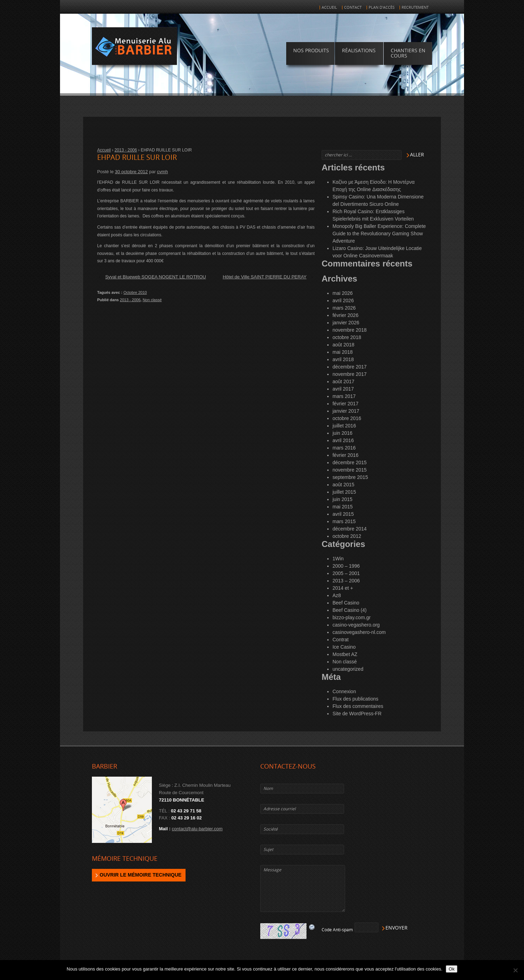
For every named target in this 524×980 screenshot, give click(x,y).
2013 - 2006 (126, 150)
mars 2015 (344, 521)
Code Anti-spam (337, 930)
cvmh (163, 172)
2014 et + (343, 588)
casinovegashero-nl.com (359, 632)
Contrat (341, 640)
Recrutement (415, 8)
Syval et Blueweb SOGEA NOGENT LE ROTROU (156, 277)
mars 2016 (344, 448)
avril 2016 (343, 440)
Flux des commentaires (358, 706)
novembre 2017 (350, 374)
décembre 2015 (350, 462)
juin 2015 (342, 499)
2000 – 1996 (346, 566)
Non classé (152, 300)
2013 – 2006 (346, 581)
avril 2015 (343, 514)
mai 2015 (343, 507)
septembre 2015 (350, 477)
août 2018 (343, 345)
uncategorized (348, 669)
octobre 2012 (347, 536)
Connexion (344, 691)
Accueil (329, 8)
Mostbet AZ (345, 654)
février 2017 (345, 404)
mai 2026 (343, 293)
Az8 (337, 595)
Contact (353, 8)
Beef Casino (346, 603)
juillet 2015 (344, 492)
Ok (452, 969)
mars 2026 (344, 308)
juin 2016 (342, 433)
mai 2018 (343, 352)
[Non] (515, 970)
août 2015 (343, 485)
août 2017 (343, 381)
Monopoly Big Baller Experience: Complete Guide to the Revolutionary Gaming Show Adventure (379, 234)
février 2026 (345, 315)
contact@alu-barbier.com (197, 829)
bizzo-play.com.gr (352, 617)
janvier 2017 (346, 411)
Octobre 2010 (135, 292)
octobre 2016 (347, 418)
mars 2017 (344, 396)
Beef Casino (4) (350, 610)
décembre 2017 (350, 367)
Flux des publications (355, 699)
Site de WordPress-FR (357, 714)
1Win (338, 559)
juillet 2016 (344, 426)
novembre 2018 (350, 330)
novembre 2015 (350, 470)
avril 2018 (343, 359)
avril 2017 (343, 389)
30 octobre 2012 (132, 172)
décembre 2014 (350, 529)
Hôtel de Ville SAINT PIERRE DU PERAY (265, 277)
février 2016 (345, 455)
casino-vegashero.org (356, 625)
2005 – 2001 (346, 573)
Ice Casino (344, 647)
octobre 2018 (347, 337)
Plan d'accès (382, 8)
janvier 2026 (346, 323)
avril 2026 (343, 300)
